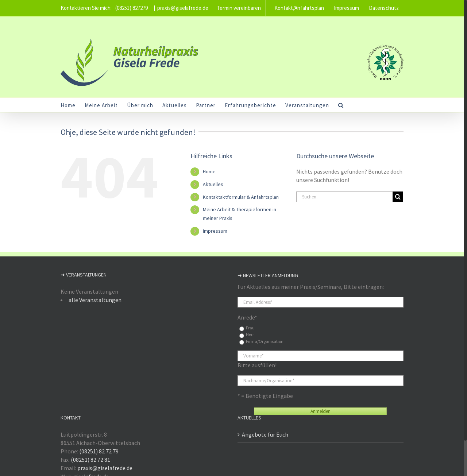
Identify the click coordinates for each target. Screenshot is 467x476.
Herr (250, 334)
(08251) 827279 (132, 8)
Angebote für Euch (265, 434)
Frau (250, 328)
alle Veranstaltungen (95, 300)
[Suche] (398, 197)
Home (209, 171)
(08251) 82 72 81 (90, 460)
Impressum (215, 231)
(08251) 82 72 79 (99, 451)
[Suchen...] (344, 197)
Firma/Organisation (265, 341)
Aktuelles (213, 184)
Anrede (247, 317)
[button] (341, 105)
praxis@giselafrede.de (183, 8)
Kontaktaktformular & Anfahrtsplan (241, 197)
